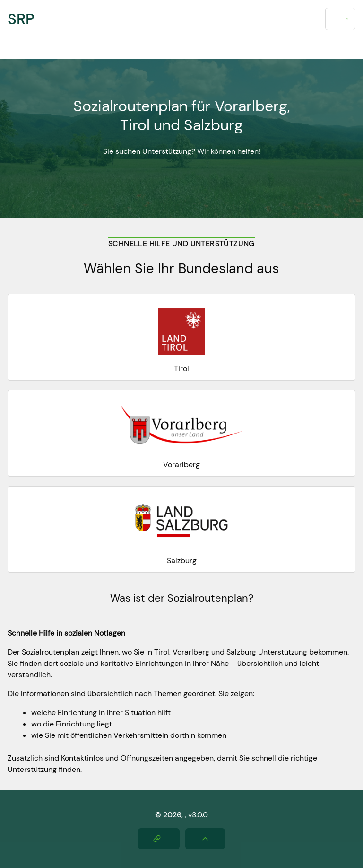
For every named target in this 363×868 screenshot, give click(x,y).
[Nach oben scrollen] (205, 839)
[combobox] (340, 19)
